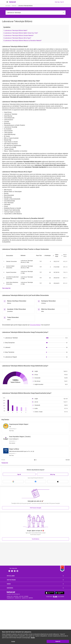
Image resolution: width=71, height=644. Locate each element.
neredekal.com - (18, 598)
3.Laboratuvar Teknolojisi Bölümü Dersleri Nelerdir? (18, 35)
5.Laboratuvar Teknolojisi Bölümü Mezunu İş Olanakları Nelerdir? (22, 41)
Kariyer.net (31, 240)
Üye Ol (19, 474)
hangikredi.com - (11, 598)
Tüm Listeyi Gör (6, 288)
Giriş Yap (53, 474)
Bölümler (14, 6)
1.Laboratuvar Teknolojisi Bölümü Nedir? (15, 30)
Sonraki (68, 460)
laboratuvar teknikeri (50, 238)
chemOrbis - (16, 596)
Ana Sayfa (8, 6)
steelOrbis (31, 598)
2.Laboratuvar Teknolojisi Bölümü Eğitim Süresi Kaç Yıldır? (21, 33)
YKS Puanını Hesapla (35, 508)
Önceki (3, 460)
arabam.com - (10, 596)
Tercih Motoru (35, 539)
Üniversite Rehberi (35, 325)
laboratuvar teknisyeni (39, 236)
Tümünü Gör (5, 463)
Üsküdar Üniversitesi (11, 261)
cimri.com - (22, 596)
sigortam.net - (25, 598)
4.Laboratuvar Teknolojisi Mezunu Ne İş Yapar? (17, 38)
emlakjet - (27, 596)
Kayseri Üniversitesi (11, 272)
